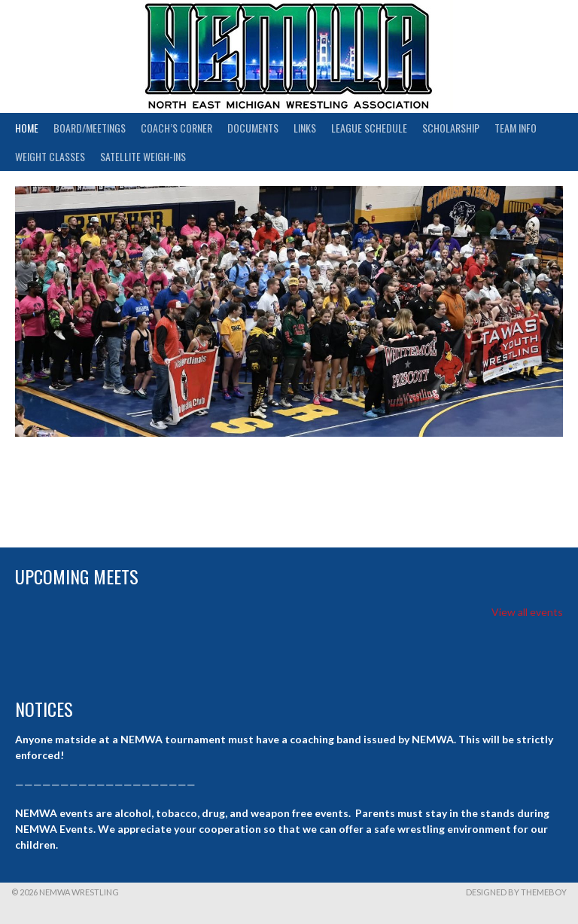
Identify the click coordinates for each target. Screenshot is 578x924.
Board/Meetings (90, 128)
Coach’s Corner (176, 128)
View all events (527, 612)
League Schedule (369, 128)
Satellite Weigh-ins (143, 156)
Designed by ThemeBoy (516, 892)
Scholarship (451, 128)
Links (305, 128)
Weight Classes (50, 156)
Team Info (516, 128)
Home (27, 128)
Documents (253, 128)
